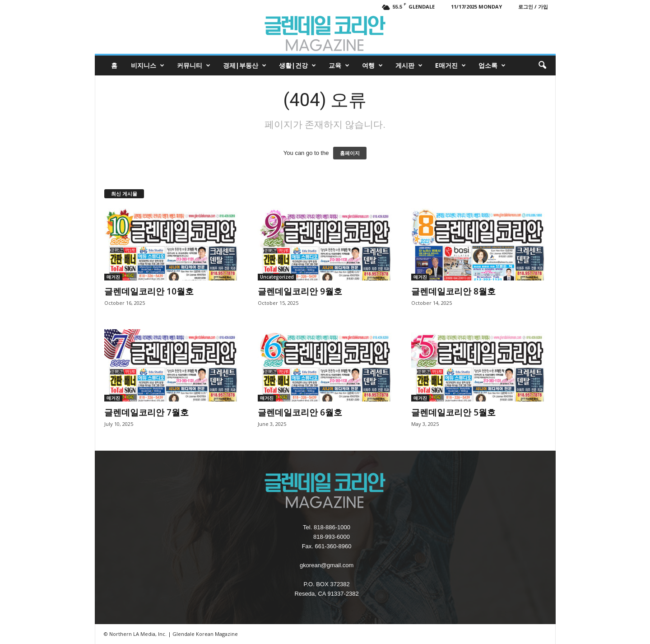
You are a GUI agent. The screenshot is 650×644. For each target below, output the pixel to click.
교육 (339, 65)
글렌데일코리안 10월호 (149, 291)
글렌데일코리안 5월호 (453, 412)
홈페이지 (350, 153)
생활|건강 (297, 65)
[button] (542, 65)
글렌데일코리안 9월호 (300, 291)
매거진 (113, 277)
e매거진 (450, 65)
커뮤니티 (194, 65)
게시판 (409, 65)
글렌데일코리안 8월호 (453, 291)
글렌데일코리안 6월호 (300, 412)
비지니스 (148, 65)
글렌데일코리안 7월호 (146, 412)
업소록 (492, 65)
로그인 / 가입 (533, 7)
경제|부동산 (245, 65)
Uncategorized (277, 277)
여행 (372, 65)
